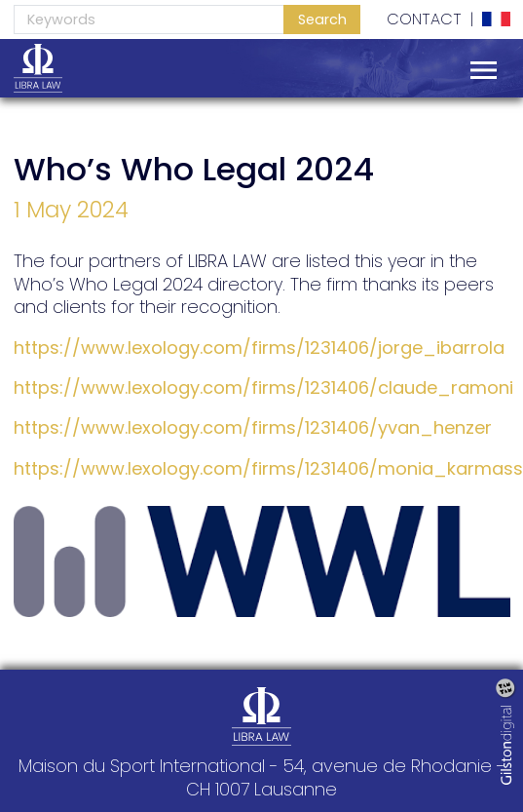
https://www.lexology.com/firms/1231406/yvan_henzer (253, 427)
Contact (424, 19)
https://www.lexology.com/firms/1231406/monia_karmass (268, 468)
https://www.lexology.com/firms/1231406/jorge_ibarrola (259, 348)
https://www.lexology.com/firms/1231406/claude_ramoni (263, 387)
